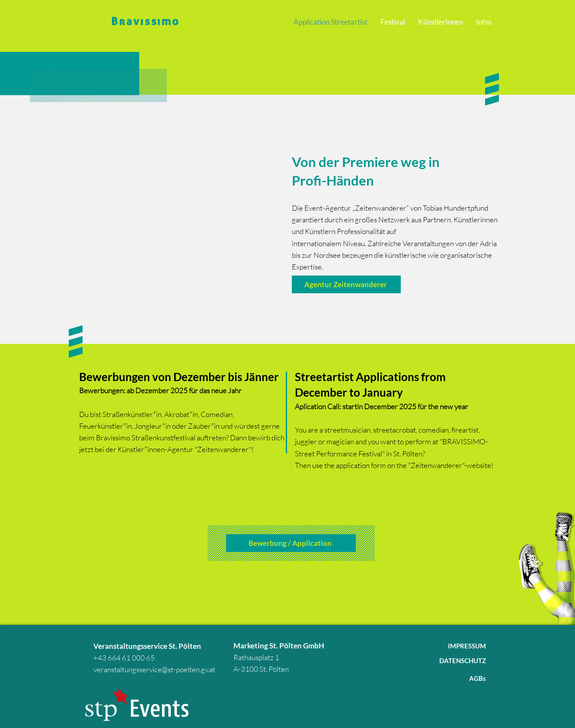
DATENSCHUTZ (463, 661)
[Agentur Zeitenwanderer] (346, 284)
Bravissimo (145, 21)
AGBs (478, 678)
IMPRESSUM (467, 646)
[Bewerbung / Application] (291, 543)
